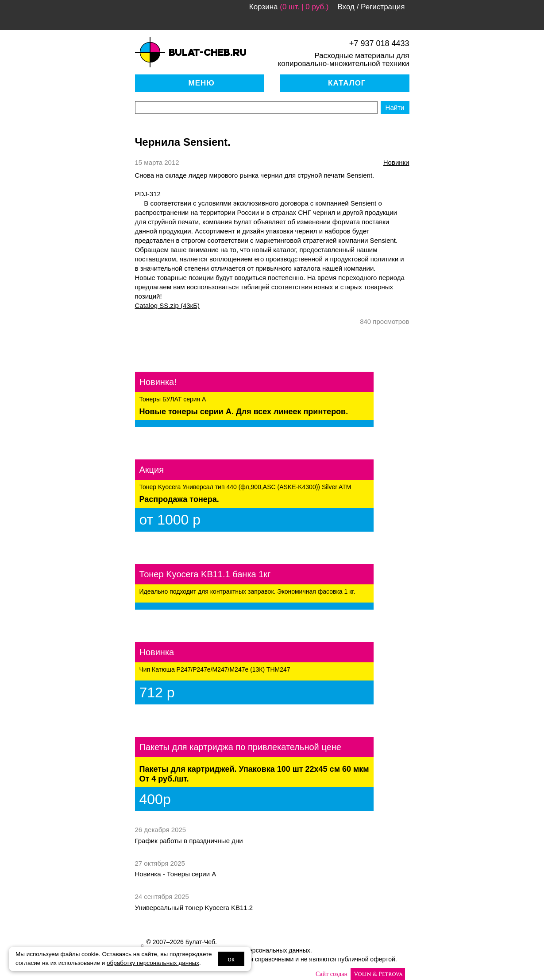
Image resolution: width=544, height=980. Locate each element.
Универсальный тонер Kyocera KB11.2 (194, 908)
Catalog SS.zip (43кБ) (167, 305)
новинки (396, 162)
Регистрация (383, 7)
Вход (346, 7)
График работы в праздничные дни (189, 841)
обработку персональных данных (153, 963)
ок (231, 959)
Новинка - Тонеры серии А (176, 874)
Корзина (264, 7)
